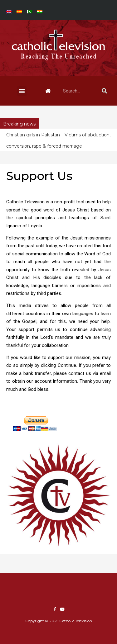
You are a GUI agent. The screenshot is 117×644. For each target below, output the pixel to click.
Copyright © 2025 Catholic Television (59, 621)
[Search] (104, 91)
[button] (22, 91)
